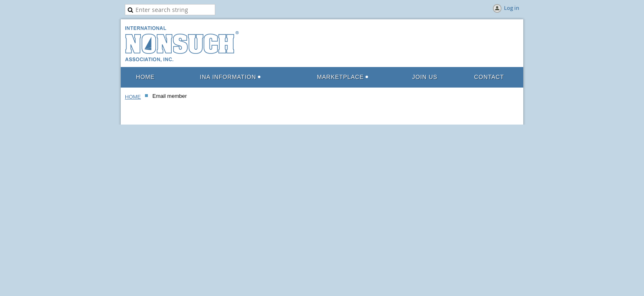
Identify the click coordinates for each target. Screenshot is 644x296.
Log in (512, 8)
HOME (133, 97)
